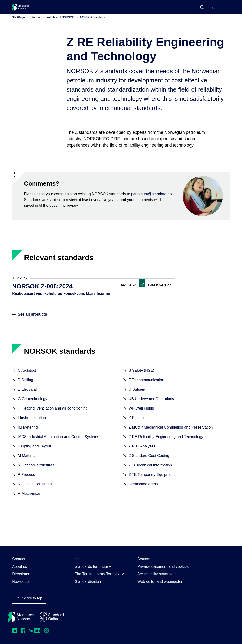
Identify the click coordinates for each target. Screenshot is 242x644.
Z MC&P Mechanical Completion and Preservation (171, 431)
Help (79, 559)
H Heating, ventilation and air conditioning (53, 412)
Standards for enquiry (93, 566)
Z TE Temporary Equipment (152, 478)
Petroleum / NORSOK (60, 21)
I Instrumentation (32, 422)
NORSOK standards (93, 21)
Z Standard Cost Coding (149, 459)
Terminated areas (143, 488)
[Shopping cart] (203, 9)
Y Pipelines (138, 422)
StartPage (18, 21)
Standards (53, 9)
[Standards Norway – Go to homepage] (24, 9)
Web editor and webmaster (160, 582)
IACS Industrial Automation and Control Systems (58, 441)
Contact (19, 559)
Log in (221, 9)
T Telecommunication (146, 384)
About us (19, 566)
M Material (27, 459)
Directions (20, 574)
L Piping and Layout (34, 450)
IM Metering (28, 431)
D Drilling (25, 384)
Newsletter (21, 582)
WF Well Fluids (141, 412)
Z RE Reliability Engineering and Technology (166, 441)
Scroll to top (29, 598)
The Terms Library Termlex (97, 574)
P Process (26, 478)
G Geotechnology (32, 403)
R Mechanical (29, 497)
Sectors (36, 21)
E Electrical (27, 393)
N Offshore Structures (36, 469)
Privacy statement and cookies (163, 566)
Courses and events (86, 9)
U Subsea (137, 393)
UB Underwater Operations (151, 403)
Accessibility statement (156, 574)
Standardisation (88, 582)
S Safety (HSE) (141, 374)
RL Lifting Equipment (35, 488)
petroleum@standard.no (151, 198)
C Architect (27, 374)
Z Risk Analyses (142, 450)
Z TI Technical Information (150, 469)
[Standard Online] (52, 617)
